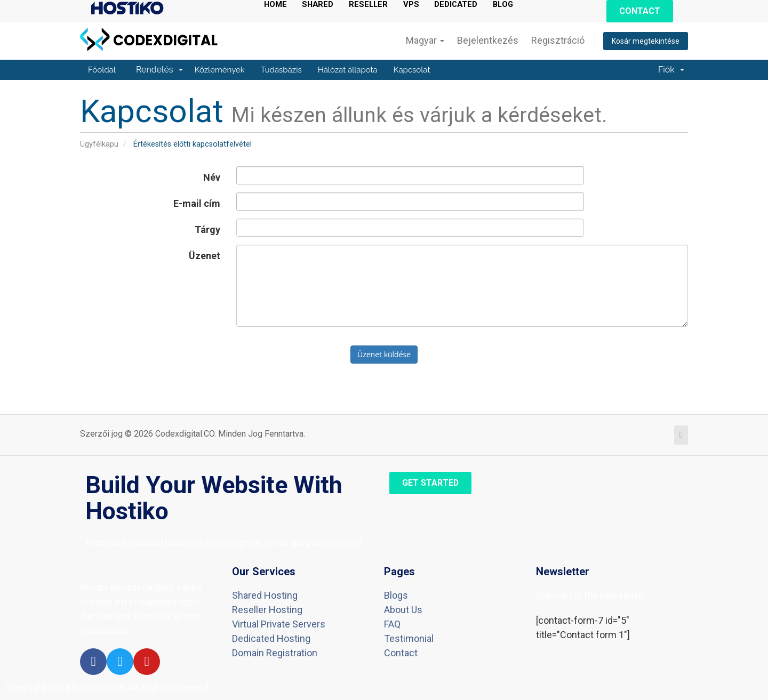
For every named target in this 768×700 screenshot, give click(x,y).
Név (212, 177)
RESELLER (372, 5)
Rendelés (159, 70)
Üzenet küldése (384, 354)
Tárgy (207, 230)
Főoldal (102, 70)
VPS (416, 5)
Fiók (671, 70)
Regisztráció (558, 40)
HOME (276, 5)
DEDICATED (462, 5)
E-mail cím (197, 203)
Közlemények (220, 70)
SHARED (320, 5)
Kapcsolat (412, 70)
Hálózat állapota (348, 70)
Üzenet (205, 256)
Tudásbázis (281, 70)
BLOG (511, 5)
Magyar (425, 40)
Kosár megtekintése (646, 41)
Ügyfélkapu (99, 144)
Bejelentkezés (488, 40)
